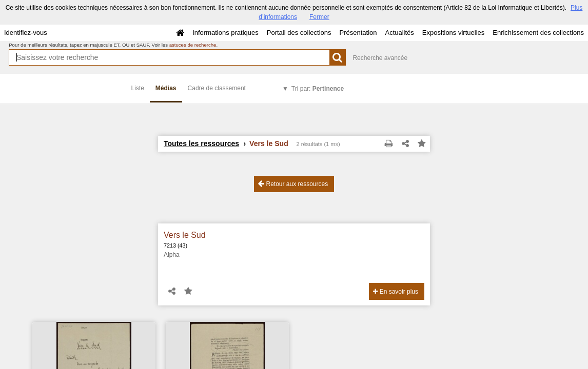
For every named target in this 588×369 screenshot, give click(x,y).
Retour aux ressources (293, 184)
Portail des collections (299, 33)
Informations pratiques (226, 33)
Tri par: (318, 89)
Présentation (358, 33)
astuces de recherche (193, 45)
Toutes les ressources (201, 143)
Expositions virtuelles (453, 33)
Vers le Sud (185, 235)
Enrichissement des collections (538, 33)
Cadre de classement (217, 88)
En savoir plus (396, 292)
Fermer (319, 17)
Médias (166, 88)
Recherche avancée (380, 58)
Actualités (399, 33)
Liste (138, 88)
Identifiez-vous (26, 33)
